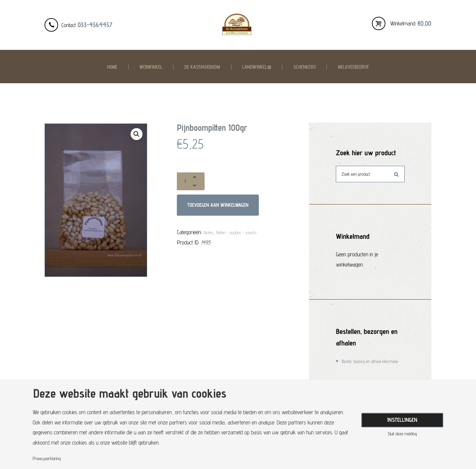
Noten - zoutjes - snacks (244, 239)
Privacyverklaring (51, 458)
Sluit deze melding (402, 436)
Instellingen (402, 419)
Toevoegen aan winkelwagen (229, 209)
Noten (209, 239)
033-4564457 (95, 25)
